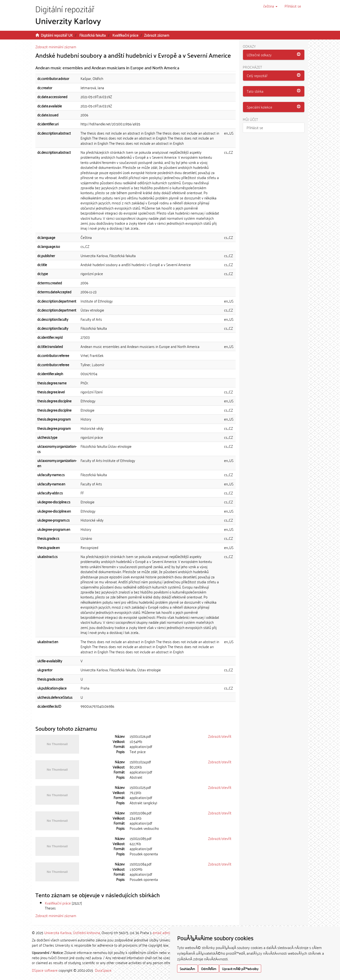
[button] (270, 6)
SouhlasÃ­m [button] (187, 969)
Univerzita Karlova (58, 932)
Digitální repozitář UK (57, 35)
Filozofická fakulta (93, 35)
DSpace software (45, 970)
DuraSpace (103, 970)
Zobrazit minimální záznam (56, 47)
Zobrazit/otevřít (220, 736)
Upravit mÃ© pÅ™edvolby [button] (240, 969)
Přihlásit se (255, 127)
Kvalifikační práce (125, 35)
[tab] (274, 55)
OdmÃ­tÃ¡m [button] (209, 969)
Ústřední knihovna (87, 932)
